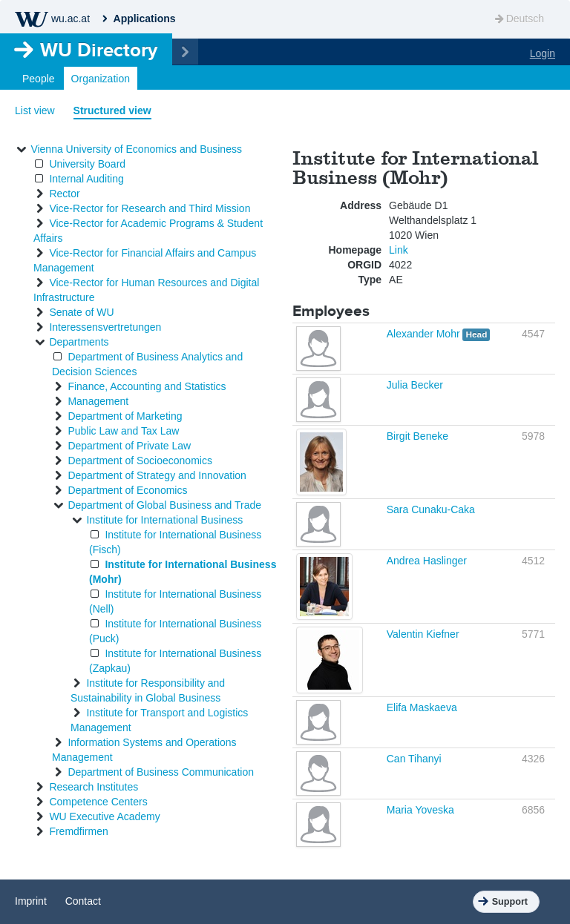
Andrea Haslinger (427, 561)
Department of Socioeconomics (140, 461)
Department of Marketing (125, 416)
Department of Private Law (129, 446)
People (39, 79)
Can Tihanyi (414, 759)
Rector (64, 194)
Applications (145, 19)
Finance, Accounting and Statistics (147, 386)
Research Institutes (94, 787)
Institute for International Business (164, 520)
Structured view (112, 110)
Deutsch (518, 19)
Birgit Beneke (417, 436)
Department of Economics (127, 490)
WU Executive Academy (104, 816)
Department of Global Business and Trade (164, 505)
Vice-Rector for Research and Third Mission (150, 208)
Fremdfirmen (78, 831)
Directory (99, 50)
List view (35, 110)
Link (399, 250)
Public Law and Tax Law (123, 431)
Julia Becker (415, 385)
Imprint (31, 901)
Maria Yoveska (420, 810)
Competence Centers (98, 802)
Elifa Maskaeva (422, 707)
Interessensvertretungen (105, 327)
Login (543, 53)
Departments (79, 342)
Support (510, 902)
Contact (83, 901)
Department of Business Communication (161, 772)
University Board (87, 164)
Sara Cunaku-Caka (431, 509)
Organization (101, 79)
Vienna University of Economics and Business (136, 149)
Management (98, 401)
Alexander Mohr (425, 334)
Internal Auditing (86, 179)
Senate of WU (81, 312)
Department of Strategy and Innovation (157, 475)
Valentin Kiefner (423, 634)
